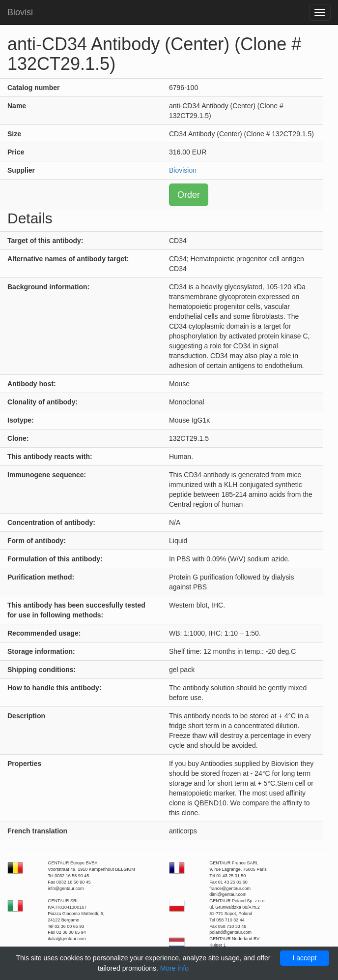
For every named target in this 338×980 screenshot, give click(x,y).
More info (174, 968)
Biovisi (20, 12)
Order (189, 195)
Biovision (183, 170)
